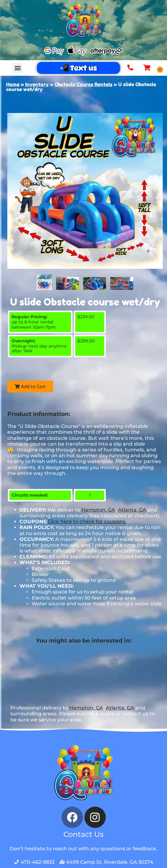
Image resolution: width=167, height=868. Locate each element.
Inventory (37, 84)
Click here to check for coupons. (87, 522)
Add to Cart (30, 386)
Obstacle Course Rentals (83, 84)
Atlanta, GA (132, 510)
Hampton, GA (98, 510)
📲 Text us (78, 68)
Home (13, 84)
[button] (18, 68)
